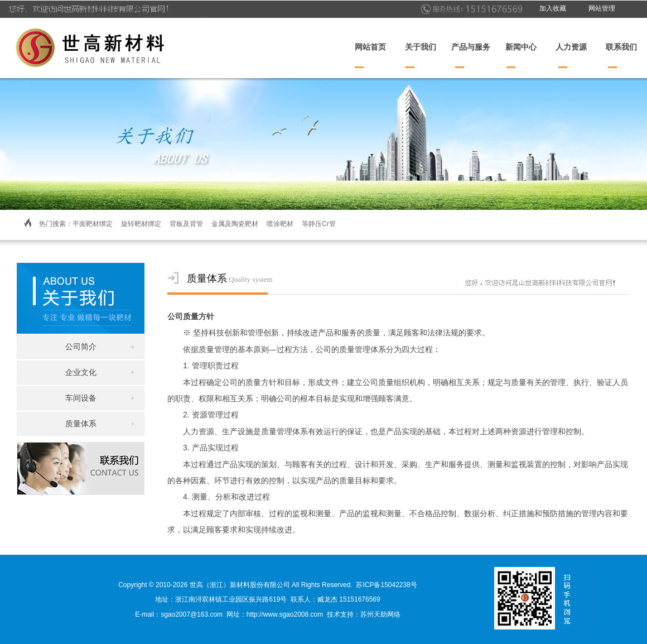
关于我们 (421, 47)
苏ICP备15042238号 (386, 585)
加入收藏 (553, 8)
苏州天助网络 (380, 614)
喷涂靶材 (280, 224)
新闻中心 (521, 47)
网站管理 (602, 8)
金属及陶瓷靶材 (235, 224)
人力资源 (571, 47)
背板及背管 (186, 224)
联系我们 (621, 47)
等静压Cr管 (319, 224)
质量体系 (81, 424)
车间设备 (81, 398)
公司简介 (81, 347)
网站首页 (370, 47)
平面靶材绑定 (93, 224)
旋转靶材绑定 (141, 224)
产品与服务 (471, 47)
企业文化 (81, 372)
